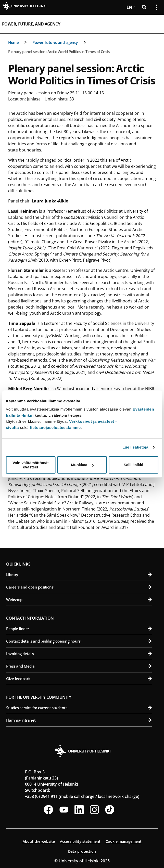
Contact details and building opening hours (79, 641)
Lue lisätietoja (135, 447)
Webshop (79, 599)
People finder (79, 629)
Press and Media (79, 666)
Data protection (82, 851)
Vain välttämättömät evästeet (31, 465)
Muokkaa (82, 465)
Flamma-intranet (79, 720)
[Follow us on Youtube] (64, 810)
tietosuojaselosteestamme (55, 427)
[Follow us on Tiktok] (110, 810)
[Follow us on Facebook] (48, 810)
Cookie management (124, 841)
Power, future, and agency (31, 24)
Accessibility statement (80, 841)
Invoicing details (79, 654)
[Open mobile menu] (154, 24)
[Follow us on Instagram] (94, 810)
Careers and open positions (79, 587)
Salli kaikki (134, 465)
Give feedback (79, 679)
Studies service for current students (79, 708)
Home (13, 42)
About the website (39, 841)
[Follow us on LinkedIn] (79, 810)
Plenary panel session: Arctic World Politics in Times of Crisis (59, 52)
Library (79, 575)
